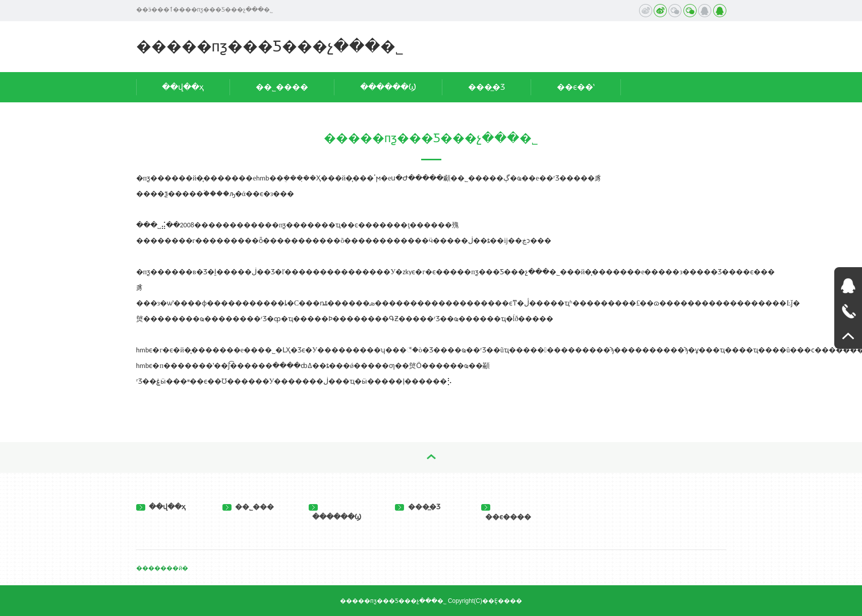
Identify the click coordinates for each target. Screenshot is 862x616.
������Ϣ (388, 87)
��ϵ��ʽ (576, 87)
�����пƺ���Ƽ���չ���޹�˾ (270, 46)
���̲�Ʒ (486, 87)
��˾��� (248, 507)
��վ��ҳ (183, 87)
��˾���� (282, 87)
